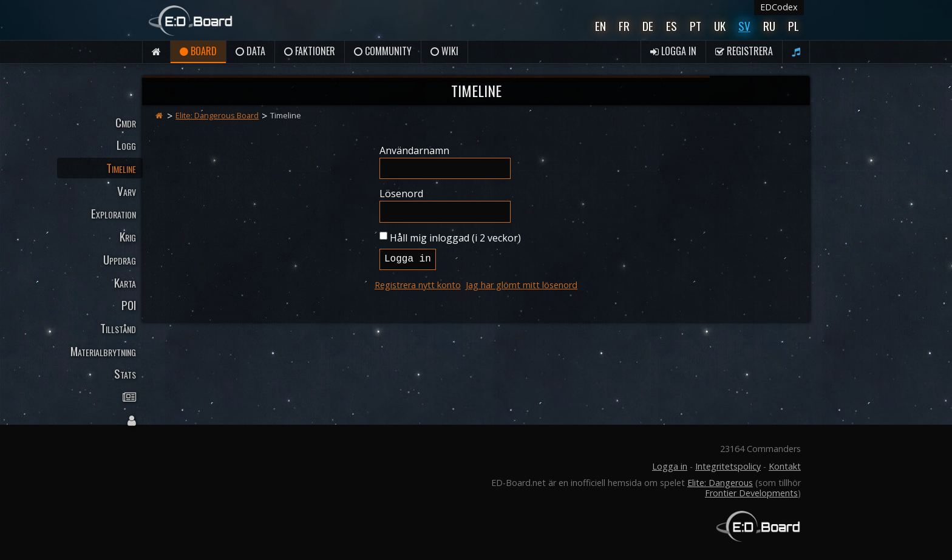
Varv (127, 191)
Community (383, 51)
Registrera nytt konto (418, 285)
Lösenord (401, 194)
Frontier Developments (751, 493)
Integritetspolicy (728, 466)
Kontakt (785, 466)
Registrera (744, 51)
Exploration (114, 213)
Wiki (444, 51)
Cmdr (126, 122)
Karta (125, 282)
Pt (695, 26)
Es (671, 26)
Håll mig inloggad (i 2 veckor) (455, 238)
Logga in (673, 51)
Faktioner (310, 51)
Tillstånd (118, 328)
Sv (744, 26)
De (648, 26)
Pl (794, 26)
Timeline (121, 168)
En (600, 26)
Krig (128, 236)
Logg (126, 145)
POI (129, 305)
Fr (624, 26)
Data (250, 51)
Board (198, 51)
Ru (769, 26)
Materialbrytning (103, 351)
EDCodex (779, 7)
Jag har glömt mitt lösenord (522, 285)
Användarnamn (414, 150)
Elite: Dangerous (720, 483)
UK (720, 26)
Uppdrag (120, 259)
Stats (125, 373)
